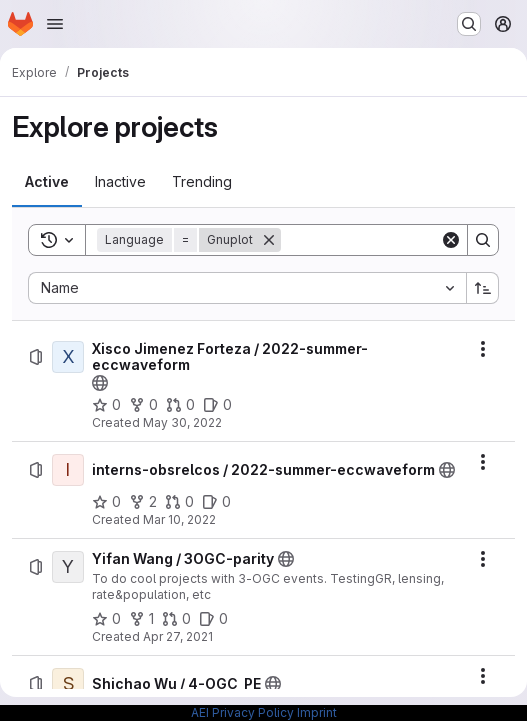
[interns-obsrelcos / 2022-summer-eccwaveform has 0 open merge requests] (179, 502)
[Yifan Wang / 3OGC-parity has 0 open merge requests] (176, 619)
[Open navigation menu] (55, 24)
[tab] (47, 182)
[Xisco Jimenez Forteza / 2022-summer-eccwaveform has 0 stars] (106, 405)
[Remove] (269, 240)
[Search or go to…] (469, 24)
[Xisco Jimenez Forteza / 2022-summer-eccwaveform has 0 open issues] (217, 405)
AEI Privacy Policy (242, 712)
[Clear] (451, 240)
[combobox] (247, 288)
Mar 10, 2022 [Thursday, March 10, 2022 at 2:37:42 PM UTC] (179, 519)
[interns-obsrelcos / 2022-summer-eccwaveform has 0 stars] (106, 502)
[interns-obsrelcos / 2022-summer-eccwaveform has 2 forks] (143, 502)
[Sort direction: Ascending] (483, 288)
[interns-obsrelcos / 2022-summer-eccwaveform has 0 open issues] (216, 502)
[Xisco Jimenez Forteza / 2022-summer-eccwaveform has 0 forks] (143, 405)
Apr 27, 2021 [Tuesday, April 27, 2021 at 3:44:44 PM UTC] (178, 636)
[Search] (405, 240)
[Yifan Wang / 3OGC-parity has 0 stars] (106, 619)
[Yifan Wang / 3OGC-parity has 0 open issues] (213, 619)
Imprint (317, 712)
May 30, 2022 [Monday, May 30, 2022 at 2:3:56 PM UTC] (182, 422)
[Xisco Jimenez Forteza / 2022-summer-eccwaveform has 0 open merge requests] (180, 405)
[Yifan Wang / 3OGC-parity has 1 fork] (141, 619)
